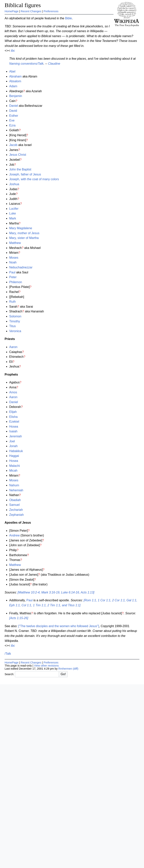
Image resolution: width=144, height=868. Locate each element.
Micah (13, 471)
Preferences (51, 11)
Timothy (15, 321)
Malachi (14, 466)
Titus (12, 326)
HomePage (12, 11)
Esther (14, 116)
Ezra (12, 125)
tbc (13, 51)
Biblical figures (23, 5)
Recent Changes (31, 11)
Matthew (15, 243)
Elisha (13, 417)
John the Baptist (20, 169)
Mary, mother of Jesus (24, 233)
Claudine (54, 64)
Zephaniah (17, 515)
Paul (12, 272)
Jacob (13, 145)
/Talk (8, 654)
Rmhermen (65, 669)
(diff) (76, 669)
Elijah (13, 412)
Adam (13, 86)
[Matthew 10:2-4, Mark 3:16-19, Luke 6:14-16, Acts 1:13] (56, 592)
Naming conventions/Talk (26, 64)
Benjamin (16, 96)
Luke (13, 213)
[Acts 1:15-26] (19, 618)
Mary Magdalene (21, 228)
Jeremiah (16, 436)
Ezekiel (14, 422)
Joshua (14, 184)
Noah (13, 262)
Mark (13, 218)
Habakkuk (16, 451)
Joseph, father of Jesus (25, 174)
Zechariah (16, 510)
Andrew (14, 535)
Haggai (14, 456)
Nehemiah (16, 490)
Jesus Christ (18, 155)
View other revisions (46, 666)
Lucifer (14, 209)
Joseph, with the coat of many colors (34, 179)
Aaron (13, 347)
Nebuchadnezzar (21, 267)
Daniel (14, 106)
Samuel (14, 505)
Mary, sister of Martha (24, 238)
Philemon (16, 282)
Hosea (14, 427)
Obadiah (15, 500)
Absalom (15, 81)
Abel (12, 71)
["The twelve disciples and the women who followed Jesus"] (59, 626)
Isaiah (13, 431)
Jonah (13, 446)
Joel (12, 441)
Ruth (12, 302)
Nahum (14, 485)
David (13, 111)
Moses (14, 258)
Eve (12, 120)
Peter (13, 277)
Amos (13, 392)
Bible (69, 18)
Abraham (15, 76)
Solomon (15, 316)
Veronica (15, 331)
